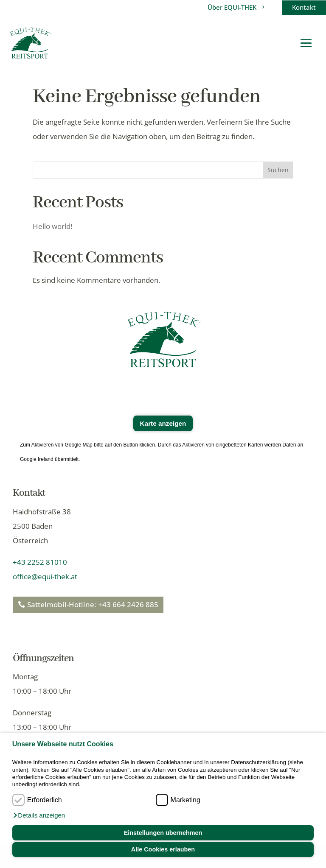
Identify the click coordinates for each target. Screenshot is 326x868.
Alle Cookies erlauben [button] (163, 849)
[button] (39, 815)
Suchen (278, 170)
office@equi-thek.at (45, 576)
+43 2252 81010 (40, 562)
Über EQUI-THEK (232, 7)
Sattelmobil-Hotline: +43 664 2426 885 (93, 604)
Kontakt (304, 7)
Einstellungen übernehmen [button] (163, 833)
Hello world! (52, 226)
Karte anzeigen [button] (163, 423)
